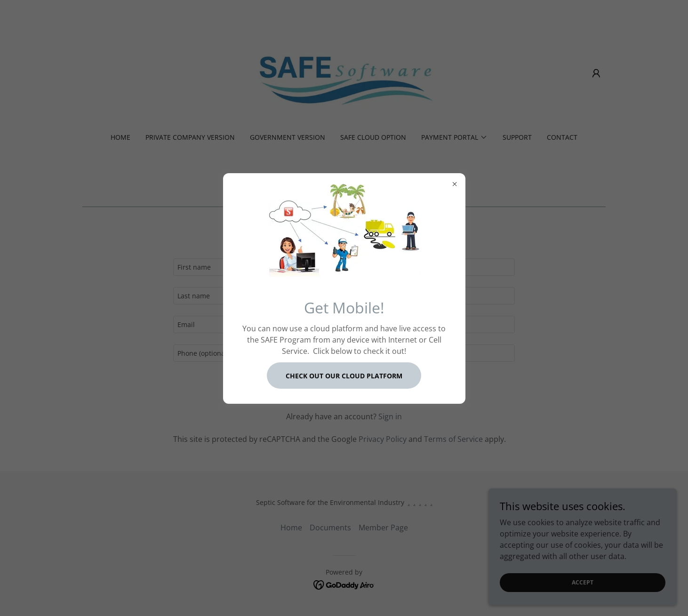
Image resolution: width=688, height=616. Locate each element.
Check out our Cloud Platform (344, 376)
